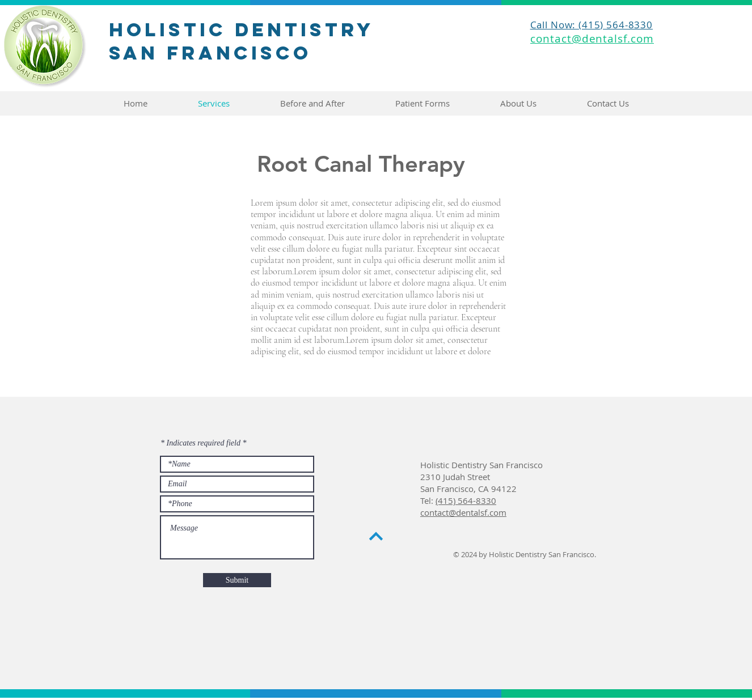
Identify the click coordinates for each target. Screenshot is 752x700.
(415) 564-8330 (466, 500)
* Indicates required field (200, 443)
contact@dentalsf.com (463, 512)
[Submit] (237, 580)
